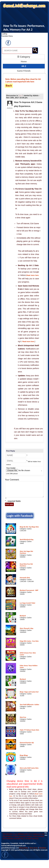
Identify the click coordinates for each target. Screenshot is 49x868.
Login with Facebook (20, 516)
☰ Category (24, 57)
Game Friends (24, 71)
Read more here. (33, 275)
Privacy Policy (24, 848)
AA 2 (24, 66)
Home (24, 62)
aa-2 (21, 96)
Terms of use (34, 848)
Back (9, 86)
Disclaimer (43, 848)
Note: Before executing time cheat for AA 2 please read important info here (23, 80)
